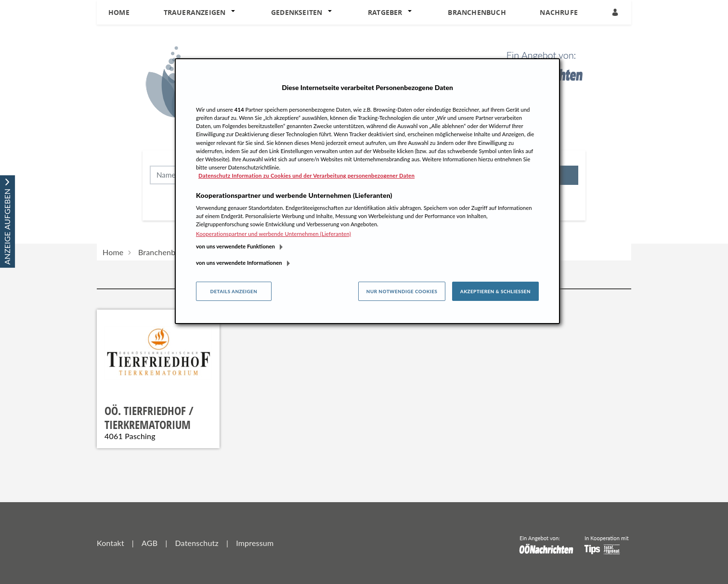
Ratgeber (385, 12)
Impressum (255, 543)
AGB (149, 543)
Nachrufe (559, 12)
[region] (367, 191)
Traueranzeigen (195, 12)
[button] (235, 13)
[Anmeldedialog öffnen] (616, 12)
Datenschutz (196, 543)
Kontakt (110, 543)
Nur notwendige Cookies (402, 291)
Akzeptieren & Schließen (495, 291)
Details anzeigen (234, 291)
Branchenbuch (477, 12)
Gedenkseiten (297, 12)
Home (119, 12)
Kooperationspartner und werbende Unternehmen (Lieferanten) (273, 234)
